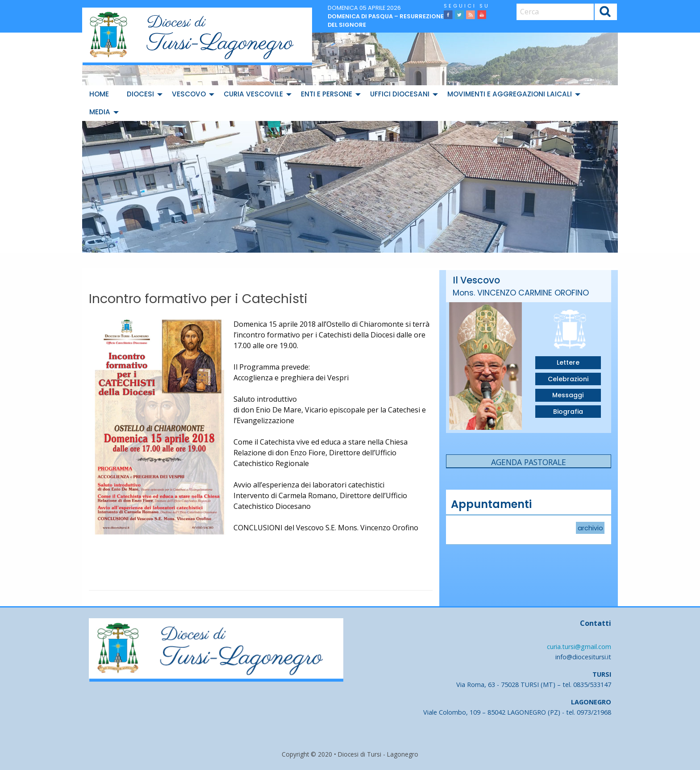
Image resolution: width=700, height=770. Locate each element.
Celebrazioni (568, 379)
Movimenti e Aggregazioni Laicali (510, 94)
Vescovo (189, 94)
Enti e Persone (327, 94)
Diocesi (140, 94)
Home (99, 94)
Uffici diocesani (400, 94)
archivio (590, 528)
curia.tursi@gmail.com (579, 647)
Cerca (606, 13)
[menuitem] (101, 94)
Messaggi (568, 395)
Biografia (568, 412)
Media (100, 112)
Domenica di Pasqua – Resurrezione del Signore (386, 21)
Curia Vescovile (253, 94)
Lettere (568, 362)
